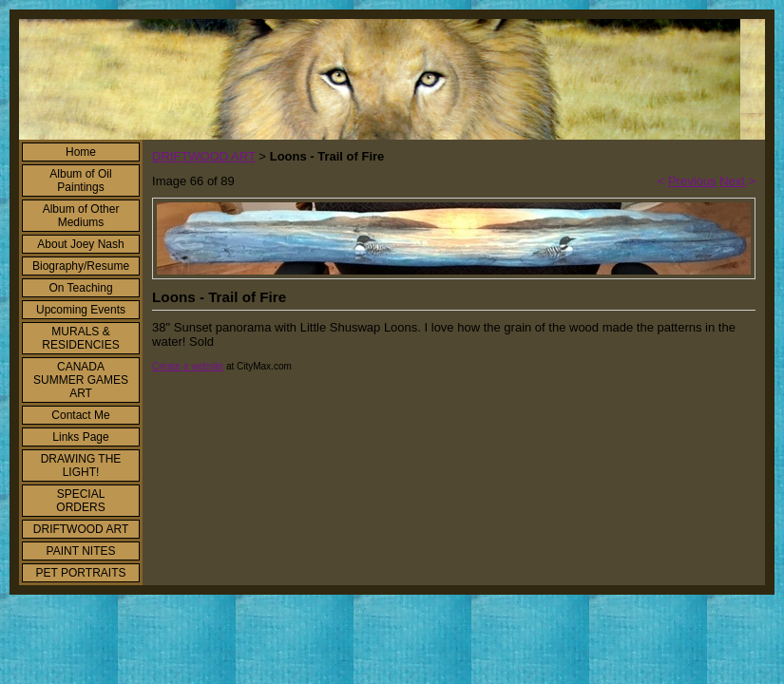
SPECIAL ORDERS (80, 501)
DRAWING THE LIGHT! (81, 465)
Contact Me (80, 415)
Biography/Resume (81, 266)
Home (81, 152)
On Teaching (80, 288)
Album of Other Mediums (81, 216)
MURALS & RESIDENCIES (80, 338)
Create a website (188, 366)
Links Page (80, 437)
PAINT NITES (81, 551)
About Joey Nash (80, 244)
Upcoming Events (81, 310)
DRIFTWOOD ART (81, 529)
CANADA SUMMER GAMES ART (81, 380)
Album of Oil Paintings (80, 180)
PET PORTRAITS (81, 573)
